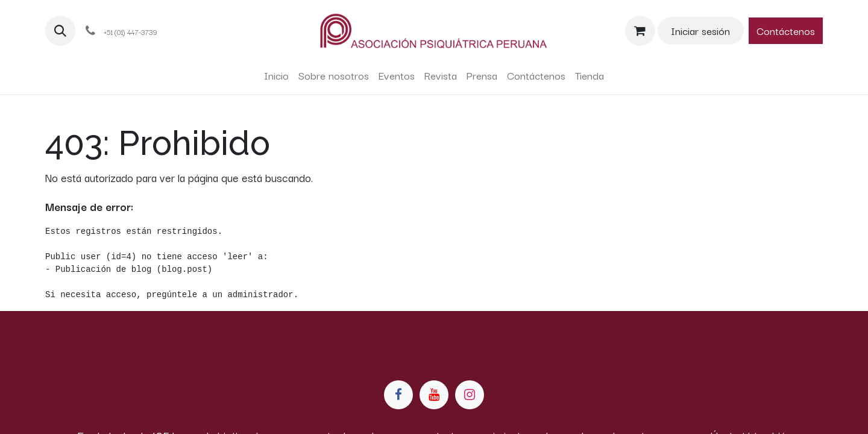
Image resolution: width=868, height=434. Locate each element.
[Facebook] (398, 395)
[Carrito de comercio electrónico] (640, 31)
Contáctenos (786, 30)
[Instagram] (470, 395)
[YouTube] (434, 395)
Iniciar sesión (700, 30)
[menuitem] (276, 75)
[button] (60, 31)
